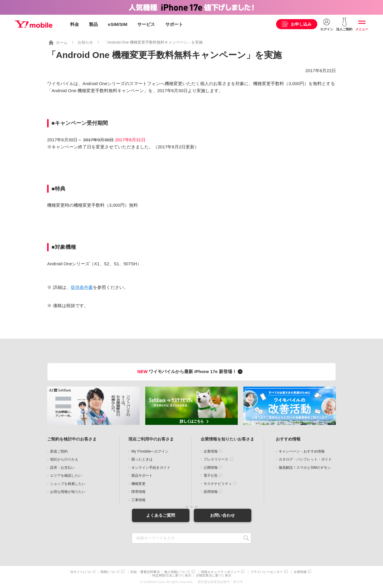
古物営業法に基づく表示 (213, 575)
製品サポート (142, 476)
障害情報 (138, 492)
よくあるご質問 (161, 515)
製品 (93, 24)
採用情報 (211, 492)
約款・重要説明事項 (145, 572)
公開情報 (211, 467)
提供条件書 (82, 287)
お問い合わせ (222, 515)
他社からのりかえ (64, 459)
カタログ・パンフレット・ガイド (305, 459)
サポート (174, 24)
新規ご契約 (59, 451)
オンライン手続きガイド (151, 467)
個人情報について (177, 572)
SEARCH (246, 538)
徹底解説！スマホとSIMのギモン (305, 467)
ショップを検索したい (68, 483)
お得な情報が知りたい (68, 492)
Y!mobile (34, 24)
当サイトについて (83, 572)
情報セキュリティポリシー (220, 572)
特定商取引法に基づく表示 (172, 575)
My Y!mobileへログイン (150, 451)
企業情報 (211, 451)
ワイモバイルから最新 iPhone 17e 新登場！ (191, 371)
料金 (75, 24)
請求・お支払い (62, 467)
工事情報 (138, 500)
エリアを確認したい (66, 476)
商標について (110, 572)
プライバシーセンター (267, 572)
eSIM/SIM (118, 24)
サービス (146, 24)
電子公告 (211, 476)
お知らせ (85, 42)
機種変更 (138, 483)
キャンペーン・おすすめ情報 (302, 451)
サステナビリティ (218, 483)
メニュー (362, 29)
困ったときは (142, 459)
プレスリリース (216, 459)
